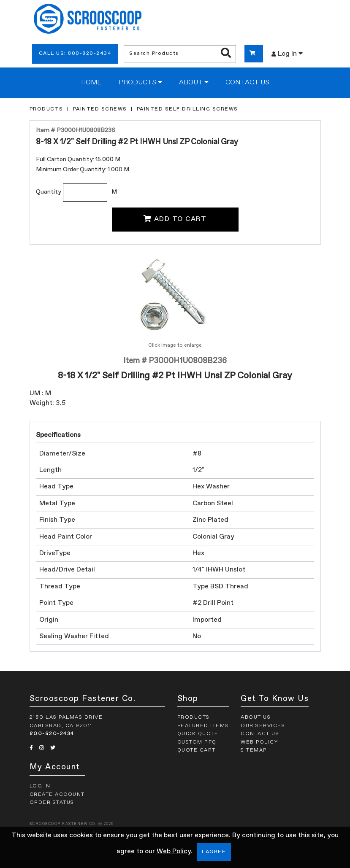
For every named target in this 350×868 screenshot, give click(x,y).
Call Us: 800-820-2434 (75, 54)
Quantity (49, 192)
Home (91, 83)
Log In (287, 54)
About (194, 82)
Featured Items (203, 726)
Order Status (52, 803)
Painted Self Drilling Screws (187, 109)
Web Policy (174, 852)
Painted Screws (100, 109)
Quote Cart (197, 750)
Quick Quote (198, 734)
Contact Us (247, 83)
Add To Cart (175, 219)
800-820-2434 (52, 734)
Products (140, 82)
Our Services (263, 726)
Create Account (57, 795)
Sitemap (254, 750)
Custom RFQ (197, 742)
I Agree (214, 852)
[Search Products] (226, 54)
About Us (256, 717)
